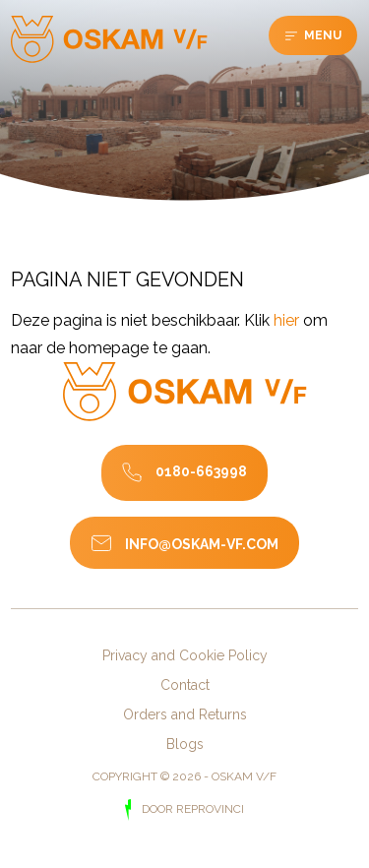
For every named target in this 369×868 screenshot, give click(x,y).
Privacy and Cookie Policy (185, 655)
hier (286, 320)
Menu (321, 35)
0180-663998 (201, 471)
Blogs (185, 744)
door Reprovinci (191, 809)
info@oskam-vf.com (202, 544)
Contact (185, 685)
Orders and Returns (185, 714)
